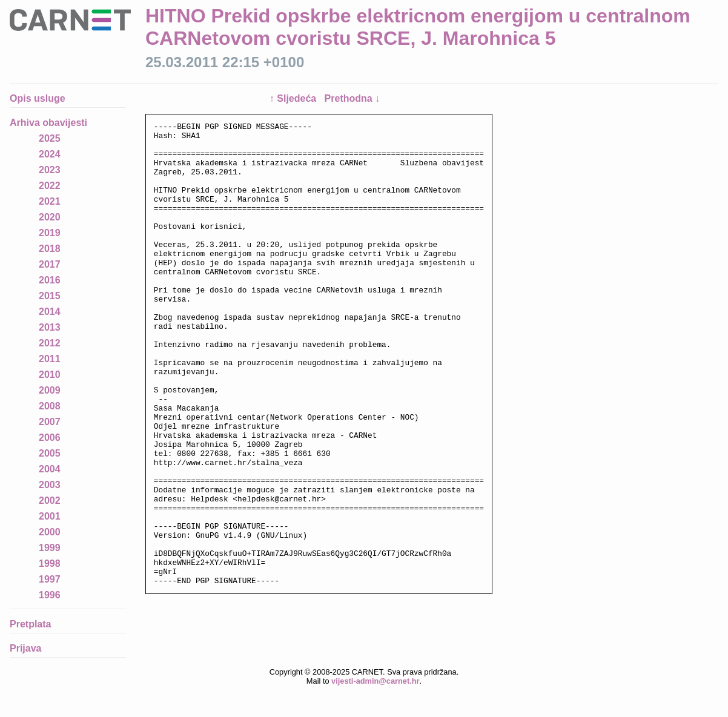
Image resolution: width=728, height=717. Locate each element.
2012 (50, 343)
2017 (50, 264)
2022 (50, 186)
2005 (50, 453)
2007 (50, 422)
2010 (50, 375)
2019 (50, 233)
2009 (50, 390)
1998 (50, 563)
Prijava (25, 648)
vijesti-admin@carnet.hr (375, 708)
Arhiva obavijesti (48, 123)
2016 (50, 280)
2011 (50, 359)
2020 (50, 217)
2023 (50, 170)
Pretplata (30, 624)
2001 (50, 516)
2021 (50, 201)
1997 (50, 579)
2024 (50, 154)
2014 (50, 312)
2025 (50, 138)
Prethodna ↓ (352, 98)
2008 (50, 406)
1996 (50, 595)
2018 (50, 249)
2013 (50, 327)
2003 (50, 485)
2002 (50, 501)
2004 (50, 469)
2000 (50, 532)
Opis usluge (38, 98)
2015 (50, 296)
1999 (50, 548)
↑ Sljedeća (294, 98)
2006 (50, 438)
